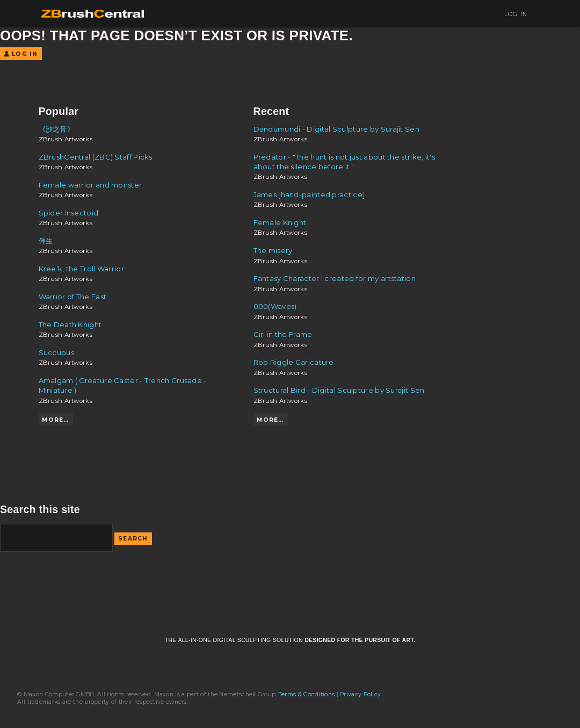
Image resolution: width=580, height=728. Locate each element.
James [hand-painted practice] (309, 194)
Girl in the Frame (283, 334)
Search (133, 539)
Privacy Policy (360, 694)
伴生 (46, 241)
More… (55, 420)
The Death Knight (70, 325)
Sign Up (472, 14)
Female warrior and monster (90, 185)
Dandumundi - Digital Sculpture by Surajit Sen (336, 129)
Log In (512, 14)
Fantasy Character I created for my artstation (335, 278)
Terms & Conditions (307, 694)
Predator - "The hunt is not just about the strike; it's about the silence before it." (344, 162)
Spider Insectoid (69, 213)
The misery (273, 250)
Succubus (56, 352)
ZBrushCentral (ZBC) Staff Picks (96, 157)
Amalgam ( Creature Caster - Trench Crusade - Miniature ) (123, 385)
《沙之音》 (57, 129)
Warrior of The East (73, 297)
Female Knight (280, 222)
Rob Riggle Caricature (294, 362)
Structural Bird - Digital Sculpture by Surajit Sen (339, 390)
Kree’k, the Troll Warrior (81, 269)
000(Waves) (275, 306)
